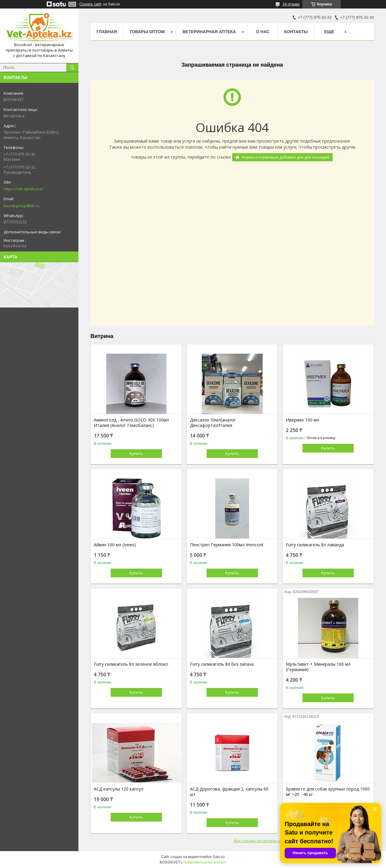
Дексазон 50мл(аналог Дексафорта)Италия (213, 423)
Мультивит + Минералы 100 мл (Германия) (318, 667)
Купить (136, 453)
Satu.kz (219, 857)
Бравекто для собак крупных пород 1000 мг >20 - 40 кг (328, 792)
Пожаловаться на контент (205, 862)
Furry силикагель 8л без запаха (222, 664)
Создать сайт (90, 4)
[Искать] (72, 68)
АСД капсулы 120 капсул (119, 789)
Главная (107, 32)
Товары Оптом (147, 32)
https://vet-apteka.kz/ (24, 189)
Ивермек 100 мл (302, 420)
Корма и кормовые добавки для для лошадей (286, 157)
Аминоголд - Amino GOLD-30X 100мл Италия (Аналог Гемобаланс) (131, 423)
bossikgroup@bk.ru (22, 206)
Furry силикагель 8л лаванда (315, 545)
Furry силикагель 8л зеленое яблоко (131, 664)
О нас (263, 32)
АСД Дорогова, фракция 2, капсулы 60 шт (229, 792)
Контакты (296, 32)
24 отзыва (291, 4)
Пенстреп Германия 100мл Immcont (227, 545)
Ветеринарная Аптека (209, 32)
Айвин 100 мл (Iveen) (115, 545)
